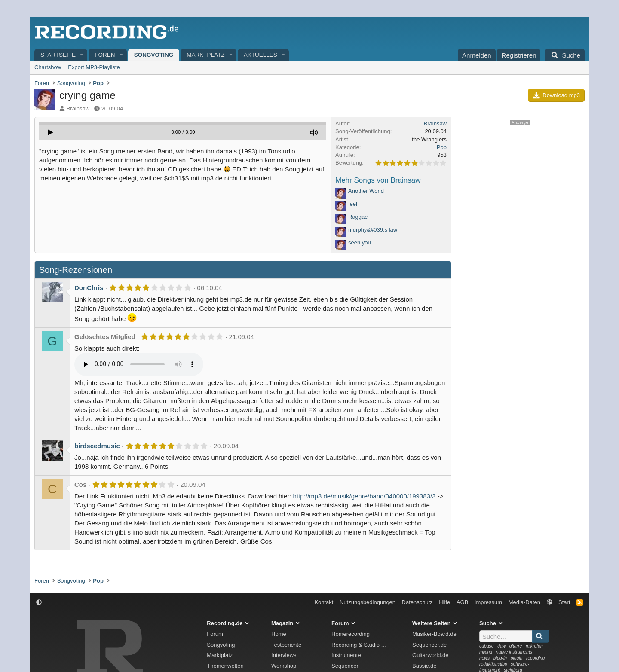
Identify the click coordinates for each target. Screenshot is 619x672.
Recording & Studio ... (359, 645)
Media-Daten (524, 602)
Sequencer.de (429, 645)
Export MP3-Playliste (94, 67)
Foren (105, 55)
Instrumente (346, 655)
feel (353, 204)
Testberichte (286, 645)
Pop (442, 147)
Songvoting (154, 55)
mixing (486, 652)
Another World (366, 191)
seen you (360, 243)
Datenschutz (417, 602)
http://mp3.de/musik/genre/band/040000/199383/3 (365, 496)
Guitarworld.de (431, 655)
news (484, 658)
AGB (462, 602)
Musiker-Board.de (434, 634)
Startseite (58, 55)
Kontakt (324, 602)
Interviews (284, 655)
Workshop (284, 666)
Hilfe (444, 602)
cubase (487, 646)
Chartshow (48, 67)
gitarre (516, 646)
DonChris (89, 288)
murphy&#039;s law (373, 230)
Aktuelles (260, 55)
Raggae (358, 217)
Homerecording (351, 634)
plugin (517, 658)
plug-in (500, 658)
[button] (82, 55)
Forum (215, 634)
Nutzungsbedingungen (368, 602)
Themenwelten (225, 666)
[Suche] (565, 55)
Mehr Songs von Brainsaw (378, 180)
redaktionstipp (493, 664)
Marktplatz (205, 55)
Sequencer (345, 666)
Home (279, 634)
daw (501, 646)
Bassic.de (424, 666)
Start (564, 602)
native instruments (514, 652)
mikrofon (534, 646)
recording (535, 658)
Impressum (488, 602)
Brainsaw (78, 108)
